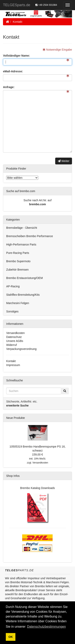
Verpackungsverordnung (21, 349)
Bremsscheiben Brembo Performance (29, 236)
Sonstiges (12, 311)
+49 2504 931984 (46, 5)
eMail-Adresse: (13, 71)
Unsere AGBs (15, 341)
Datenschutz (14, 337)
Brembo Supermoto (18, 261)
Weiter (64, 161)
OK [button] (11, 637)
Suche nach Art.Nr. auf (37, 200)
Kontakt (17, 22)
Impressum (13, 365)
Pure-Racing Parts (18, 253)
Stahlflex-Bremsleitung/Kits (23, 295)
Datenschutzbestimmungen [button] (46, 627)
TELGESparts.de (17, 5)
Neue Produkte (15, 418)
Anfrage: (9, 87)
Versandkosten (15, 333)
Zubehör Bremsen (17, 270)
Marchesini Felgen (18, 303)
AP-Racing (13, 286)
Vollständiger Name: (16, 56)
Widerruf (11, 345)
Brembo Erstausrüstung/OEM (24, 278)
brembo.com (37, 204)
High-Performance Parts (21, 244)
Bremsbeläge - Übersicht (22, 228)
